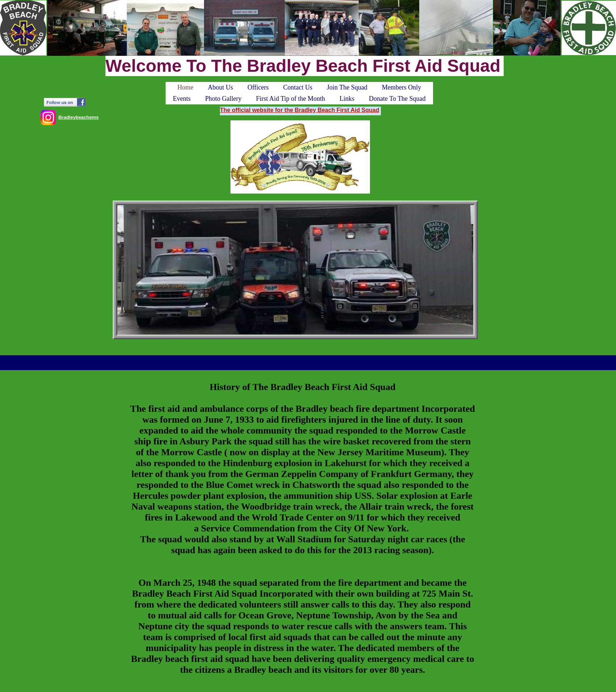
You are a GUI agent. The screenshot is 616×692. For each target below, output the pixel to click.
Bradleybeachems (78, 117)
